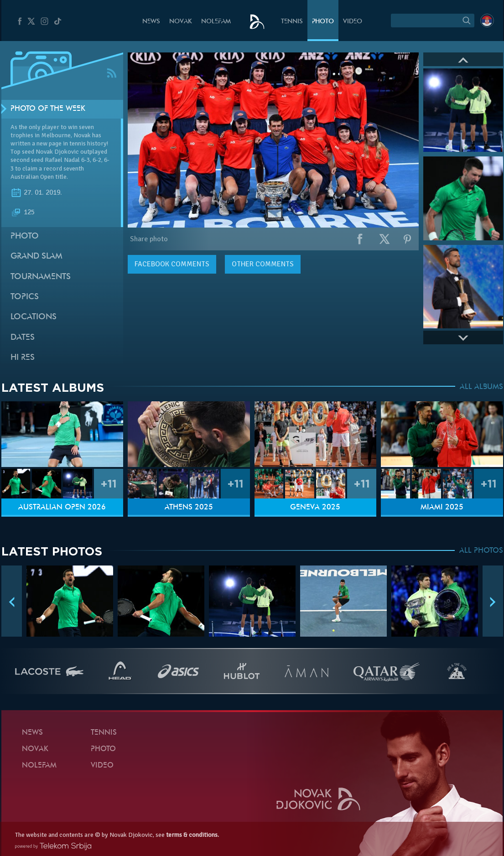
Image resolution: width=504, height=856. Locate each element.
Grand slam (36, 257)
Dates (23, 338)
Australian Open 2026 (62, 508)
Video (353, 22)
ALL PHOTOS (481, 551)
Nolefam (216, 22)
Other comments (263, 264)
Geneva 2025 (315, 508)
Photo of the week (48, 109)
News (151, 22)
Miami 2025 (442, 508)
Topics (25, 297)
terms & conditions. (192, 835)
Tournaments (41, 277)
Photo (323, 22)
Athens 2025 (189, 508)
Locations (34, 317)
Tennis (292, 22)
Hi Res (23, 358)
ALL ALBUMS (481, 387)
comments (172, 264)
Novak (181, 22)
